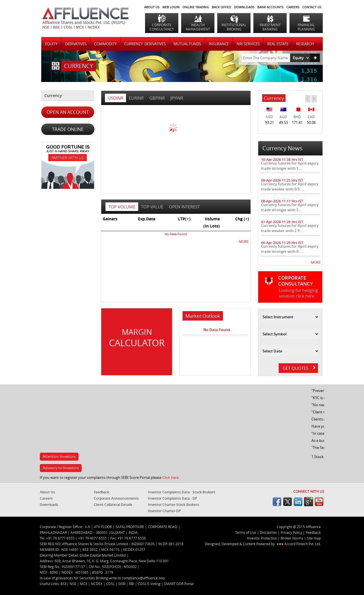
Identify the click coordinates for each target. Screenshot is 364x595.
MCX (84, 584)
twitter (288, 502)
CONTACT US (312, 7)
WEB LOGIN (171, 7)
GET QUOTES (299, 368)
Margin (137, 338)
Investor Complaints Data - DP (172, 498)
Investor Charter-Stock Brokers (173, 505)
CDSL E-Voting (150, 584)
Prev (308, 99)
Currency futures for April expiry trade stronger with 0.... (290, 249)
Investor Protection (262, 538)
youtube (319, 502)
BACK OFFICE (222, 7)
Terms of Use (246, 532)
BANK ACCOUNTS (270, 7)
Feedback (102, 492)
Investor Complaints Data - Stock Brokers (182, 492)
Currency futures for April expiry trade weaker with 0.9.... (290, 186)
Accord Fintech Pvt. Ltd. (303, 544)
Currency (53, 96)
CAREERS (293, 7)
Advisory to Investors (61, 468)
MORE (244, 242)
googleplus (309, 502)
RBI (132, 584)
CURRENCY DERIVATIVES (145, 44)
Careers (46, 498)
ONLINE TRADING (196, 7)
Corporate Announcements (116, 498)
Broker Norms (292, 538)
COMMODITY (105, 44)
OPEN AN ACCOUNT (68, 112)
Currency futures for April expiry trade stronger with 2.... (290, 207)
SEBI (122, 584)
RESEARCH (305, 44)
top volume (122, 207)
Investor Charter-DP (164, 511)
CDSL (111, 584)
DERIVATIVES (76, 44)
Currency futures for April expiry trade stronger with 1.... (290, 166)
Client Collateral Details (113, 505)
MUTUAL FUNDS (187, 44)
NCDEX (97, 584)
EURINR (136, 98)
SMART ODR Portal (179, 584)
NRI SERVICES (248, 44)
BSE (64, 584)
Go (315, 58)
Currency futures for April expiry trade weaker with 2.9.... (290, 228)
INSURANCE (219, 44)
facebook (277, 502)
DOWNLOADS (244, 7)
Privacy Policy (291, 532)
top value (152, 207)
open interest (184, 207)
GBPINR (157, 98)
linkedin (298, 502)
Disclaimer (268, 532)
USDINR (115, 98)
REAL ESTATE (278, 44)
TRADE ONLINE (68, 129)
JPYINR (177, 98)
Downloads (49, 505)
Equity (51, 44)
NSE (73, 584)
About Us (152, 7)
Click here (170, 477)
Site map (314, 538)
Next (314, 99)
